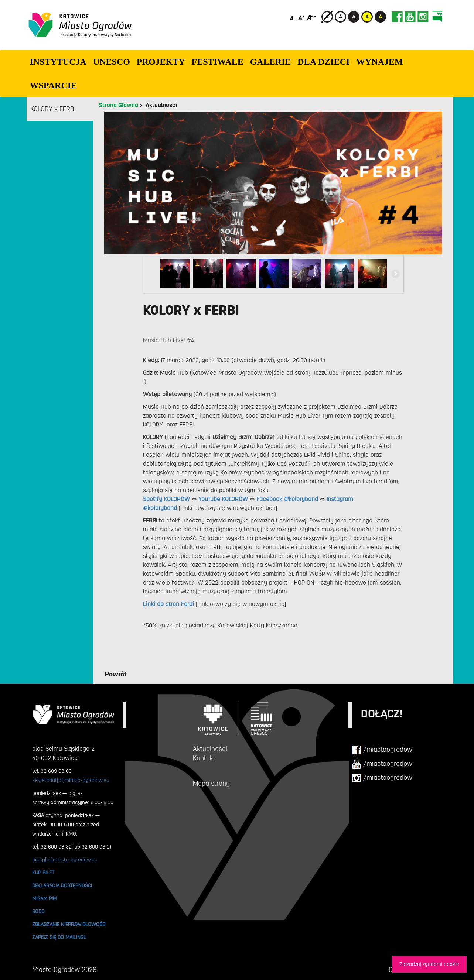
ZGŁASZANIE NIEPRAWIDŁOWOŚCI (69, 924)
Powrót (116, 674)
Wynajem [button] (380, 62)
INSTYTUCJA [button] (58, 62)
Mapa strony (211, 784)
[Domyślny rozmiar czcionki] (292, 18)
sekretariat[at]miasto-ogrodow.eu (71, 780)
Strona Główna (118, 105)
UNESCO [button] (112, 62)
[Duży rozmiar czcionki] (311, 18)
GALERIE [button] (271, 62)
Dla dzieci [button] (323, 62)
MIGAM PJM (45, 898)
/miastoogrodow (382, 750)
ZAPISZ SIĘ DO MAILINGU (59, 937)
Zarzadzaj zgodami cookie (429, 964)
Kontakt (204, 758)
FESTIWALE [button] (218, 62)
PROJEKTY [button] (161, 62)
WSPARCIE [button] (54, 85)
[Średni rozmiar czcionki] (301, 18)
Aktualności (161, 105)
